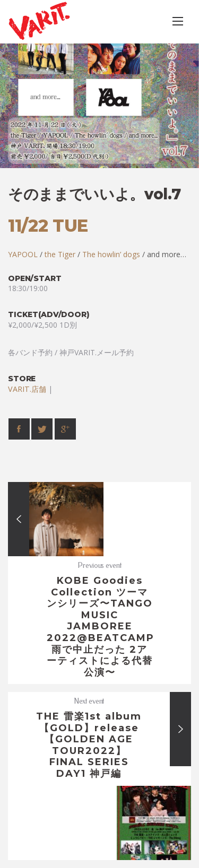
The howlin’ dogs (111, 254)
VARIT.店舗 (27, 389)
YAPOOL (23, 254)
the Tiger (60, 254)
